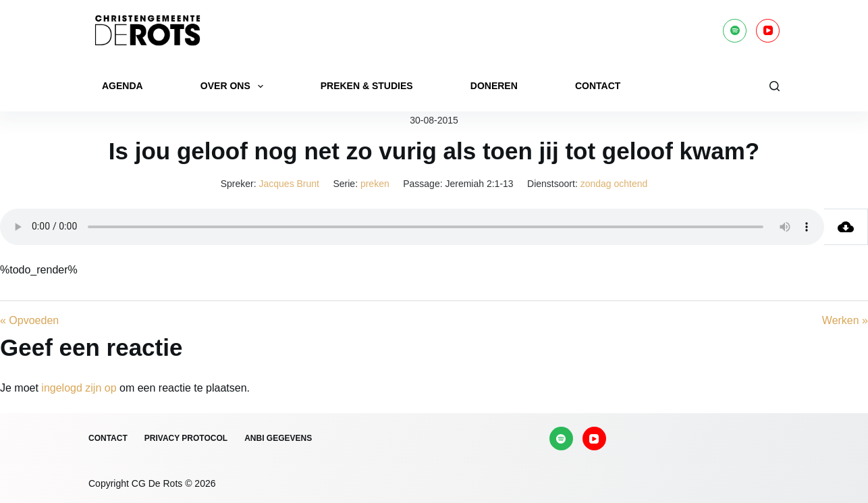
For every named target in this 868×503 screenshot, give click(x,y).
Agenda (123, 86)
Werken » (845, 320)
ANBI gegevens (278, 438)
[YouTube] (768, 31)
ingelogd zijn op (79, 388)
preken (375, 184)
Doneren (494, 86)
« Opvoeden (29, 320)
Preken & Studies (367, 86)
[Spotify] (735, 31)
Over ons (235, 86)
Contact (598, 86)
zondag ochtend (614, 184)
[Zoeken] (775, 86)
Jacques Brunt (290, 184)
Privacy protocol (186, 438)
